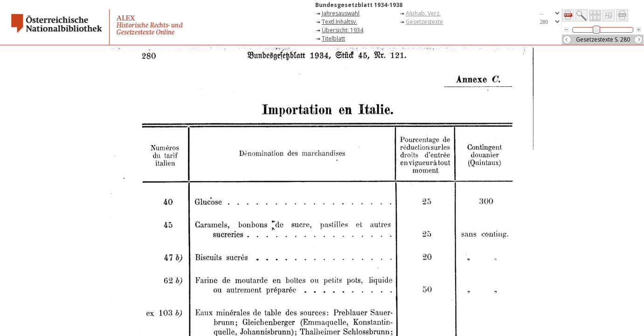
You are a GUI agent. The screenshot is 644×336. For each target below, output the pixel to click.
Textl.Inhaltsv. (339, 22)
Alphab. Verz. (423, 13)
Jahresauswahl (341, 13)
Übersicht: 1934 (343, 30)
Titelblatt (333, 38)
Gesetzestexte (424, 22)
